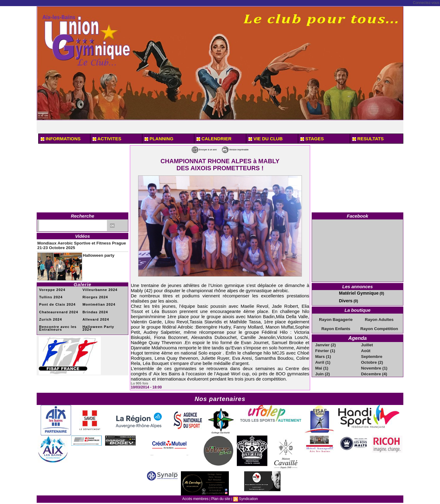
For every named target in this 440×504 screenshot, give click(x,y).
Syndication (246, 498)
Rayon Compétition (379, 327)
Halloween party (95, 252)
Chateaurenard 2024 (57, 308)
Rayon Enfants (336, 327)
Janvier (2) (325, 342)
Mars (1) (323, 353)
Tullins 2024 (50, 294)
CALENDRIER (214, 139)
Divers (345, 300)
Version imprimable (244, 149)
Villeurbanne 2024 (98, 287)
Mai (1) (322, 364)
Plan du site (220, 498)
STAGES (312, 139)
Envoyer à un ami (194, 149)
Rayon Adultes (379, 318)
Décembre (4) (374, 370)
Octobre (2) (372, 359)
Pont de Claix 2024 (55, 301)
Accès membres (197, 498)
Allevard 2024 (94, 315)
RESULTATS (368, 139)
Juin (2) (323, 370)
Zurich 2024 (49, 315)
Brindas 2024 (94, 308)
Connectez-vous (426, 3)
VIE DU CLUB (266, 139)
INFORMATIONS (61, 139)
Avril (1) (323, 359)
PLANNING (159, 139)
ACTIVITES (107, 139)
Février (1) (325, 348)
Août (366, 348)
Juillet (367, 342)
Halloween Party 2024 (101, 322)
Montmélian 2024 (97, 301)
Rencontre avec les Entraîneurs (56, 324)
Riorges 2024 (94, 294)
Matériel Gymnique (355, 293)
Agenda (357, 336)
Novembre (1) (374, 364)
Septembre (372, 353)
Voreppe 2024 (51, 287)
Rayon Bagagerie (336, 318)
